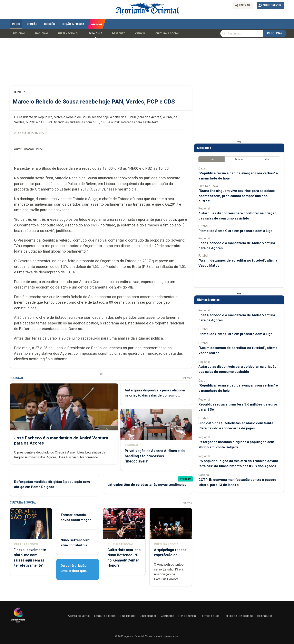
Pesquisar (275, 33)
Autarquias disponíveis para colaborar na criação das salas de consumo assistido (155, 395)
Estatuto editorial (105, 616)
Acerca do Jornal (79, 616)
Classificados (148, 616)
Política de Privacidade (238, 616)
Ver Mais (187, 378)
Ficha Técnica (187, 616)
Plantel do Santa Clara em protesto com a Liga (235, 231)
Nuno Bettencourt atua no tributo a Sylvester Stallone (75, 545)
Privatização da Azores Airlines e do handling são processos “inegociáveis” (155, 456)
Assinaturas (265, 616)
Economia (95, 33)
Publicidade (128, 616)
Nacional (42, 33)
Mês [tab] (267, 159)
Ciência (140, 33)
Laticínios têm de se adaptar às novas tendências (147, 485)
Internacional (68, 33)
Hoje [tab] (212, 159)
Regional (19, 33)
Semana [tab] (239, 159)
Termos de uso (210, 616)
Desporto (119, 33)
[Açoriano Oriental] (18, 623)
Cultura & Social (167, 33)
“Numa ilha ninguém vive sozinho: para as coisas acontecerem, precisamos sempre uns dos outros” (237, 196)
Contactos (168, 616)
